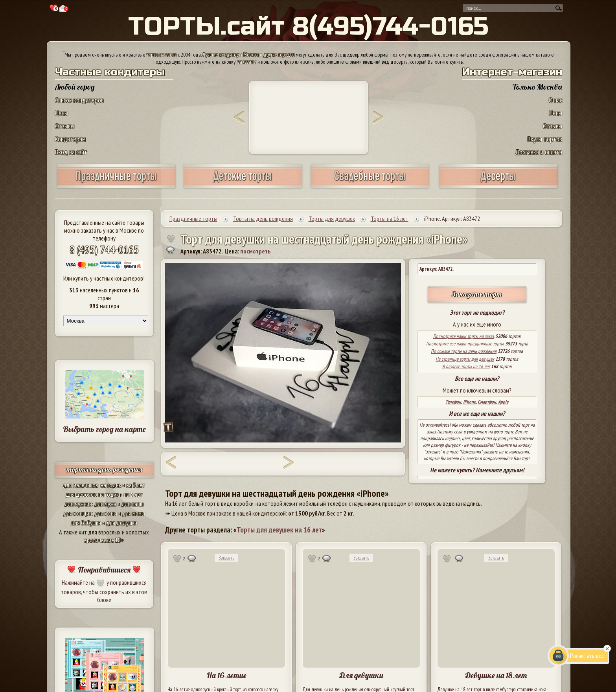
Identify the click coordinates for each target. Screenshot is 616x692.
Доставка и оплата (539, 152)
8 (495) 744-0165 (104, 249)
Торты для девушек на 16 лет (279, 530)
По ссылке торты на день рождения (464, 351)
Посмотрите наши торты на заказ (463, 336)
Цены (62, 113)
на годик (111, 485)
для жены (106, 513)
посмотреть (255, 251)
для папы (132, 504)
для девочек (81, 494)
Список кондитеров (79, 100)
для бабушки (86, 523)
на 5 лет (136, 485)
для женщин (78, 513)
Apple (503, 402)
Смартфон (487, 402)
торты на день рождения (104, 469)
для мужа (105, 504)
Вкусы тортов (545, 139)
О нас (555, 100)
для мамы (134, 513)
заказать (246, 62)
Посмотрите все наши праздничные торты (465, 344)
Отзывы (65, 126)
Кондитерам (70, 139)
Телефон (453, 402)
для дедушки (122, 523)
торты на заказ (162, 55)
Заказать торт (477, 294)
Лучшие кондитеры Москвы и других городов (248, 55)
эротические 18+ (104, 540)
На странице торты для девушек (465, 359)
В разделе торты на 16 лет (466, 366)
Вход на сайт (71, 152)
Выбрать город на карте (104, 429)
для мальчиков (81, 485)
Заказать (226, 558)
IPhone (469, 402)
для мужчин (78, 504)
